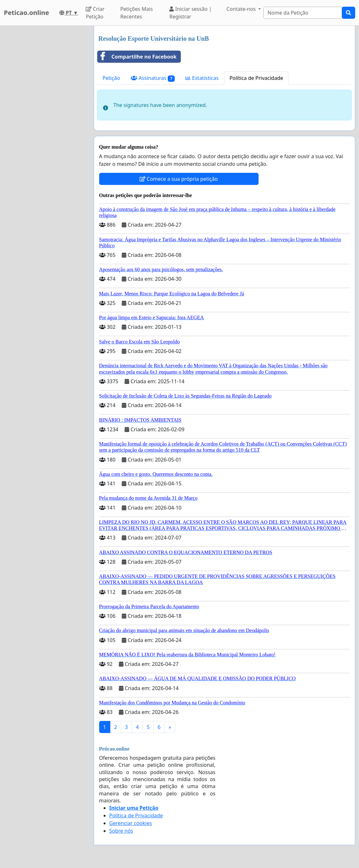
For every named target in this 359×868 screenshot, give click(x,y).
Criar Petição (95, 13)
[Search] (303, 13)
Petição (111, 78)
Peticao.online (26, 13)
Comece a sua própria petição (179, 179)
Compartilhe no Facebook (137, 57)
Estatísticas (202, 78)
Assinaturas (153, 78)
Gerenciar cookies (131, 823)
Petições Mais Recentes (136, 13)
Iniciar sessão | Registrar (190, 13)
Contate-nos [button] (242, 9)
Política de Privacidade (256, 78)
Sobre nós (121, 831)
